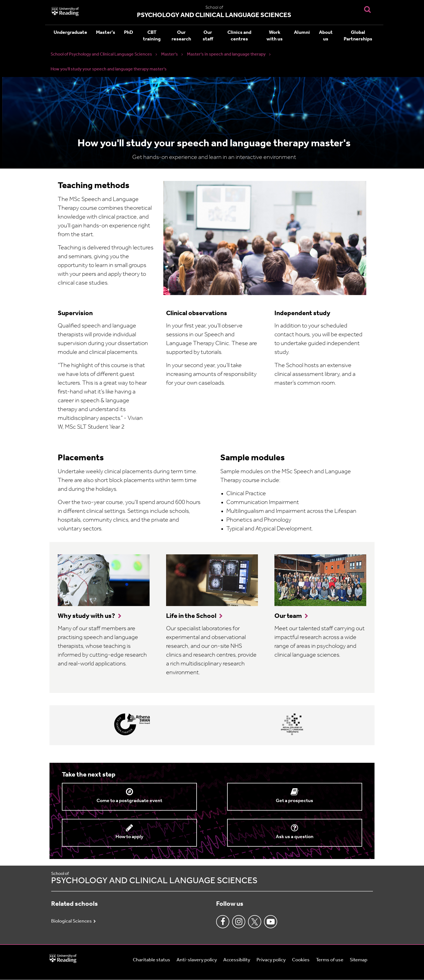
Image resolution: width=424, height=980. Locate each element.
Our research (181, 36)
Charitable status (152, 960)
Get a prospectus (294, 801)
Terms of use (330, 960)
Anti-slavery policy (197, 960)
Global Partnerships (358, 36)
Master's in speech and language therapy (226, 54)
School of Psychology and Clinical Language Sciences (101, 54)
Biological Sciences (71, 921)
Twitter (255, 922)
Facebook (223, 922)
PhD (129, 33)
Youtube (271, 922)
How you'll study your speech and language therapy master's (109, 69)
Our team (288, 616)
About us (326, 36)
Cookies (301, 960)
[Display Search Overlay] (367, 9)
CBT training (152, 36)
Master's (106, 33)
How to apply (129, 837)
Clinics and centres (239, 36)
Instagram (239, 922)
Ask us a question (295, 837)
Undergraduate (70, 33)
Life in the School (191, 616)
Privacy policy (271, 960)
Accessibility (237, 960)
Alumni (302, 33)
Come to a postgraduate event (129, 801)
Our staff (208, 36)
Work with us (275, 36)
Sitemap (359, 960)
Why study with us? (86, 616)
